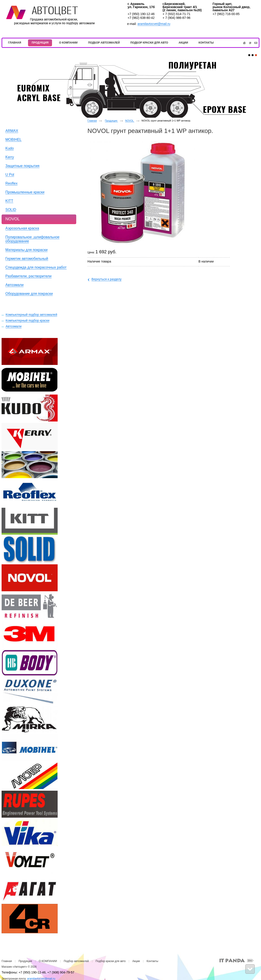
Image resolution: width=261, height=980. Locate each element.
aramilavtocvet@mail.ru (154, 24)
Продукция (111, 121)
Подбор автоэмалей (76, 961)
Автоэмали (14, 326)
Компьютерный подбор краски (27, 320)
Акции (136, 961)
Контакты (152, 961)
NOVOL (130, 121)
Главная (92, 121)
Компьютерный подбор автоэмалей (31, 315)
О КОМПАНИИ (48, 961)
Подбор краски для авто (111, 961)
